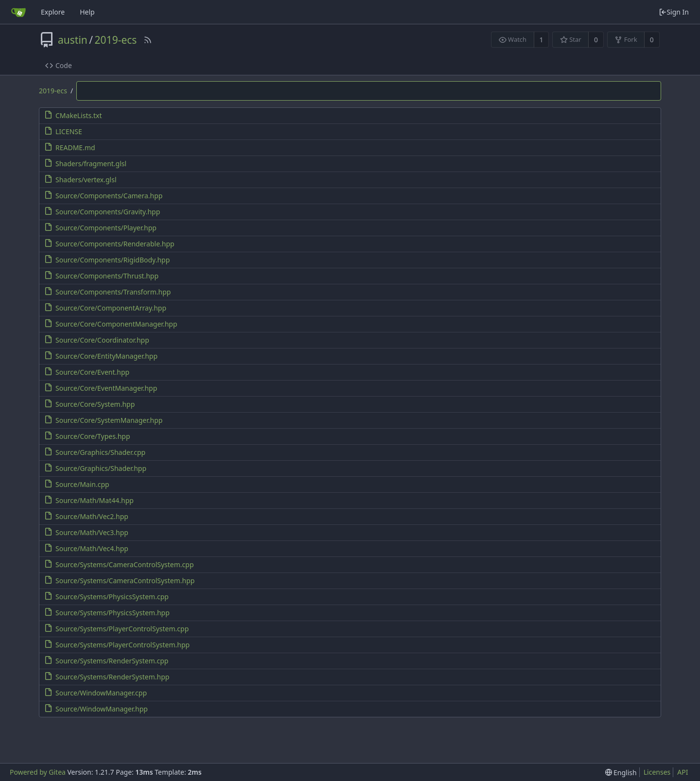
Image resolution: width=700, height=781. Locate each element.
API (682, 772)
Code (59, 65)
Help (87, 12)
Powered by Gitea (38, 772)
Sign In (674, 12)
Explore (53, 12)
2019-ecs (116, 40)
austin (73, 40)
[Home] (18, 12)
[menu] (621, 772)
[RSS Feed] (148, 40)
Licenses (657, 772)
